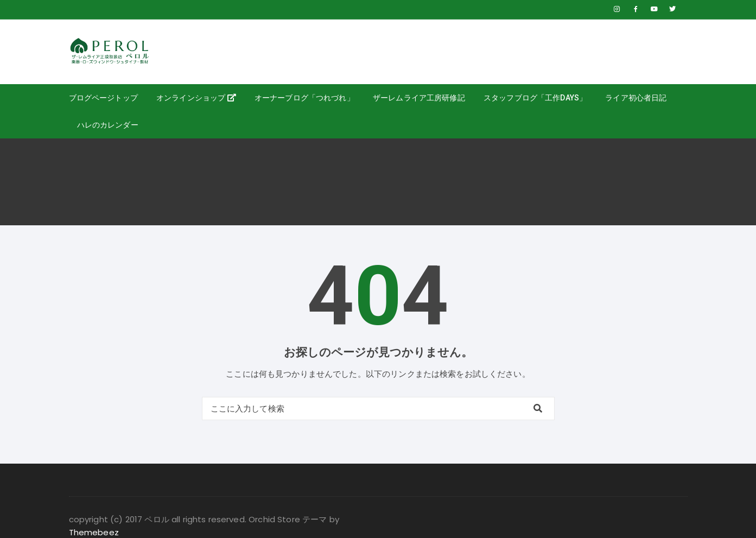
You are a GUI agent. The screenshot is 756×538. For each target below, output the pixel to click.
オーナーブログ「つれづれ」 (304, 98)
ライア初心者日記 (636, 98)
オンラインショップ (196, 98)
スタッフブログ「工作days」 (535, 98)
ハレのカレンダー (108, 125)
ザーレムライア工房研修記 (419, 98)
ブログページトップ (103, 98)
